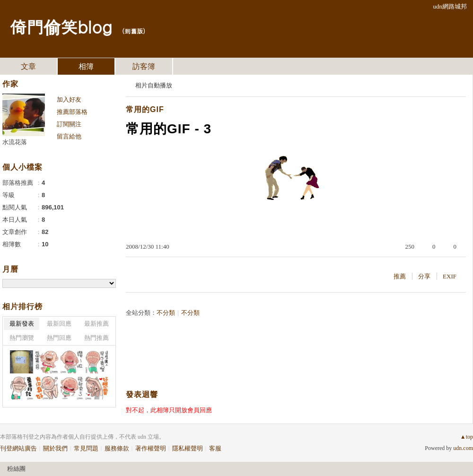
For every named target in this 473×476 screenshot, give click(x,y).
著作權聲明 (151, 448)
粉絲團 (16, 469)
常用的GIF (145, 109)
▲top (467, 437)
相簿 (86, 66)
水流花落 (15, 142)
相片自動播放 (154, 85)
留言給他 (69, 136)
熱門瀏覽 (22, 338)
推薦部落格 (72, 112)
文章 (28, 66)
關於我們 (55, 448)
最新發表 (22, 324)
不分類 (166, 313)
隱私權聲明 (188, 448)
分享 (424, 276)
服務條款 (117, 448)
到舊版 (134, 31)
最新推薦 (96, 324)
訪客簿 (144, 66)
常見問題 (86, 448)
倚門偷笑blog (61, 26)
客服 (215, 448)
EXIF (450, 276)
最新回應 (59, 324)
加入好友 (69, 100)
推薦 (400, 276)
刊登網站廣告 (18, 448)
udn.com (463, 448)
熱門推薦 (96, 338)
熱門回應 (59, 338)
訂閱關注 (69, 124)
